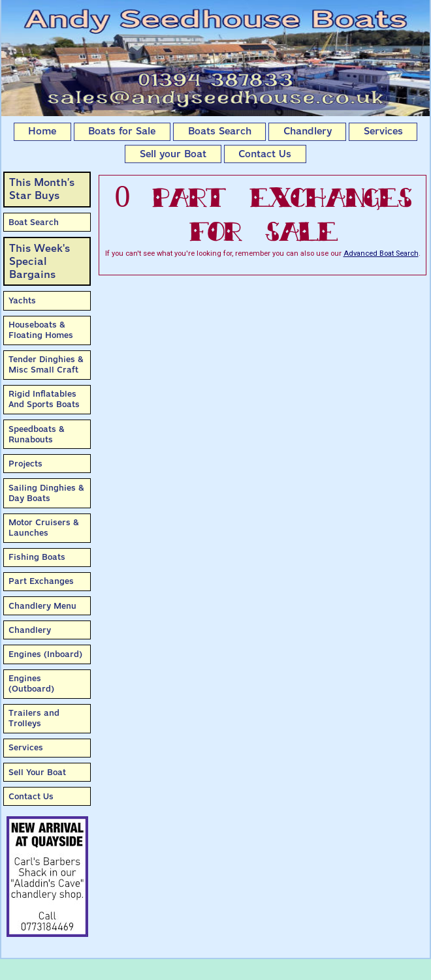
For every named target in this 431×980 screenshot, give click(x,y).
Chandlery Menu (42, 606)
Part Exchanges (41, 581)
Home (42, 131)
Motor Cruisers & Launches (44, 528)
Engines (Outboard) (31, 683)
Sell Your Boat (37, 772)
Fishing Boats (37, 557)
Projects (25, 464)
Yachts (22, 300)
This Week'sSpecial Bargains (40, 261)
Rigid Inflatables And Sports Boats (44, 399)
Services (383, 131)
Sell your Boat (173, 154)
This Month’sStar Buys (42, 189)
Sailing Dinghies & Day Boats (46, 493)
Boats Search (220, 131)
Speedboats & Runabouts (37, 434)
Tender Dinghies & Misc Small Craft (46, 364)
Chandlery (308, 131)
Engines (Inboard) (45, 654)
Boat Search (34, 222)
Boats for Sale (122, 131)
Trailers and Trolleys (34, 718)
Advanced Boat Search (381, 253)
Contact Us (265, 154)
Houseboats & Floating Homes (41, 330)
